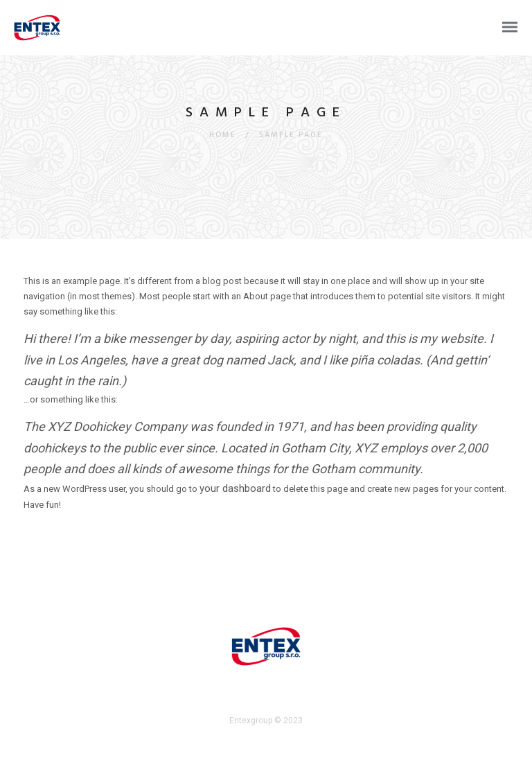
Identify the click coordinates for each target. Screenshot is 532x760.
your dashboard (235, 488)
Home (223, 135)
